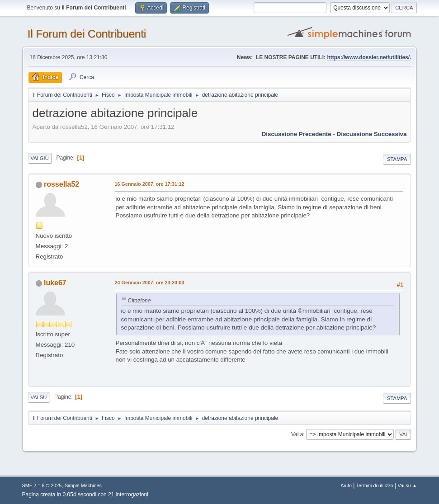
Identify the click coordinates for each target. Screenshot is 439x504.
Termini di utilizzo (375, 485)
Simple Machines (83, 485)
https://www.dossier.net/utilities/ (368, 57)
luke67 (55, 283)
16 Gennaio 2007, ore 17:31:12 (150, 184)
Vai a (297, 434)
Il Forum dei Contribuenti (87, 34)
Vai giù (40, 158)
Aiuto (346, 485)
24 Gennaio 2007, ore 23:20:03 (150, 283)
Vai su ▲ (408, 485)
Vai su (39, 397)
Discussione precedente (297, 134)
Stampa (397, 159)
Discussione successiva (372, 134)
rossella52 (61, 184)
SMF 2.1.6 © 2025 (42, 485)
